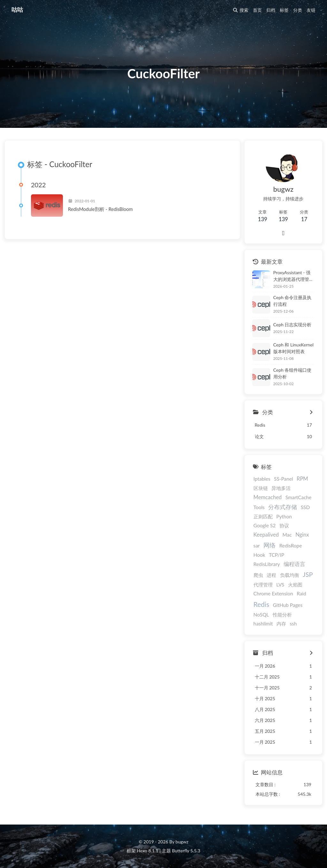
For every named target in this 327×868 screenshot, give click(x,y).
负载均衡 (290, 575)
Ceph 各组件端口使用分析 (293, 373)
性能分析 (282, 615)
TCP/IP (277, 555)
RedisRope (291, 546)
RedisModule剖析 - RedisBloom (100, 209)
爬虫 (258, 575)
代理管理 (263, 585)
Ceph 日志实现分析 (293, 325)
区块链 (261, 488)
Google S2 (265, 525)
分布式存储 (283, 507)
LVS (280, 585)
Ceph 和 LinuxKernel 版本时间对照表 (293, 348)
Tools (259, 507)
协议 (284, 525)
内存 (281, 624)
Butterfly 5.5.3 (186, 851)
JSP (308, 574)
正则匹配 (263, 516)
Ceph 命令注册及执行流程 (293, 301)
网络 (270, 545)
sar (257, 546)
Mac (287, 535)
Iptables (262, 479)
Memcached (268, 497)
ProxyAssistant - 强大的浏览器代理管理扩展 (293, 276)
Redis (261, 604)
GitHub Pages (288, 605)
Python (284, 516)
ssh (293, 624)
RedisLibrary (267, 564)
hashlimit (263, 624)
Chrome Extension (273, 593)
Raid (301, 593)
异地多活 (281, 488)
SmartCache (299, 497)
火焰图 (295, 585)
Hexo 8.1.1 (148, 851)
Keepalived (266, 535)
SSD (305, 507)
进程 (271, 575)
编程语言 (294, 564)
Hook (259, 555)
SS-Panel (283, 479)
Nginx (302, 535)
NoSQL (261, 615)
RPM (302, 479)
